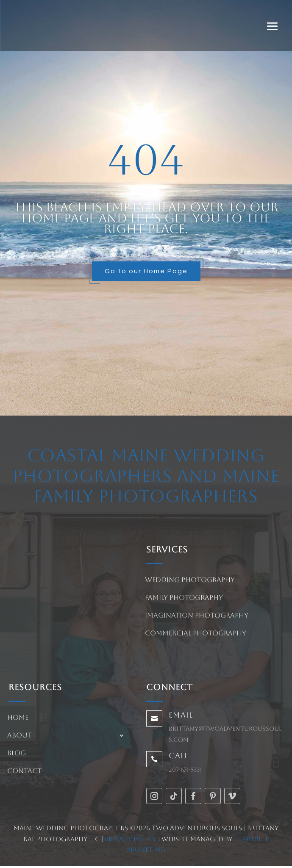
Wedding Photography (190, 580)
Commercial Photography (196, 634)
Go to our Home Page (146, 271)
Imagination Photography (197, 616)
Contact (24, 771)
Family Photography (184, 598)
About (19, 736)
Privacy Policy (131, 839)
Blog (17, 754)
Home (18, 718)
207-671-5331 (185, 770)
